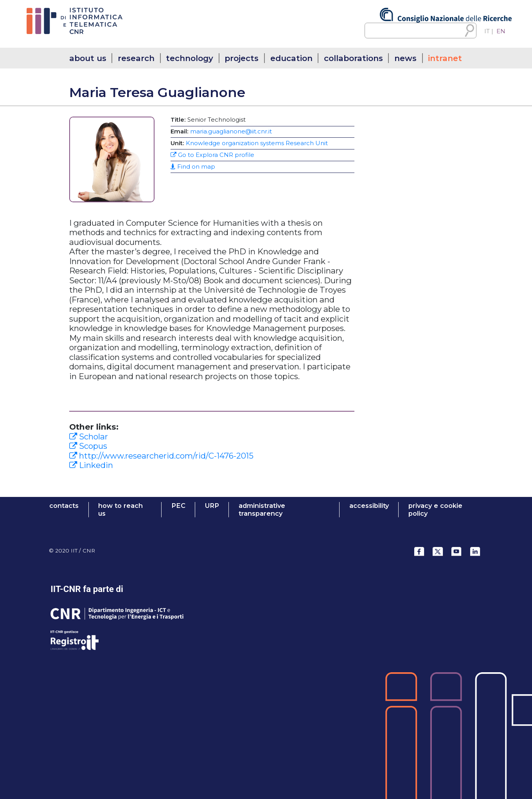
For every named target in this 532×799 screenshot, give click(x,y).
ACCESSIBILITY (369, 506)
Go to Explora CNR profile (212, 155)
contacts (64, 506)
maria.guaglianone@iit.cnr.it (231, 131)
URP (212, 506)
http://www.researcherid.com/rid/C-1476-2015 (161, 456)
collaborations (353, 58)
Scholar (89, 436)
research (136, 58)
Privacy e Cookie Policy (435, 510)
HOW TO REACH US (120, 510)
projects (242, 58)
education (291, 58)
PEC (178, 506)
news (405, 58)
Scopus (88, 446)
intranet (445, 58)
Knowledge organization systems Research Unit (257, 143)
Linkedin (91, 465)
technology (190, 58)
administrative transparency (262, 510)
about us (88, 58)
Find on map (193, 167)
